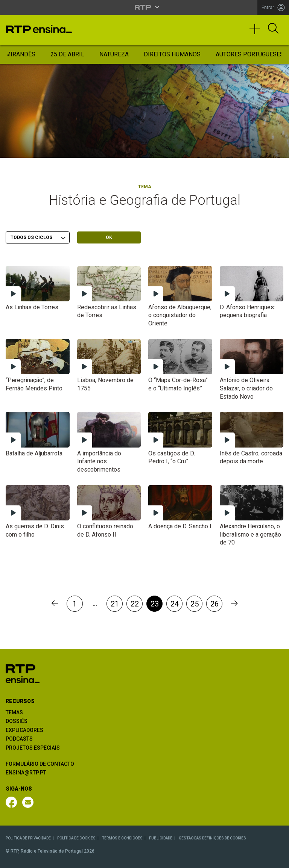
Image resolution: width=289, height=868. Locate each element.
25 (195, 604)
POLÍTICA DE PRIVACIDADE (28, 838)
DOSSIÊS (17, 721)
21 (115, 604)
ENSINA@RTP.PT (26, 773)
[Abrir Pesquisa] (273, 29)
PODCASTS (19, 739)
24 (175, 604)
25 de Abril (67, 54)
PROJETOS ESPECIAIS (33, 748)
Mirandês (20, 54)
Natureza (114, 54)
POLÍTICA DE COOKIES (76, 838)
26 (214, 604)
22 (135, 604)
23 (155, 604)
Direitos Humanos (172, 54)
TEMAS (14, 712)
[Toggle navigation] (257, 32)
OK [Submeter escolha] (109, 237)
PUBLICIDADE (161, 838)
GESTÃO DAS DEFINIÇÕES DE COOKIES (212, 838)
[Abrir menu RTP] (145, 7)
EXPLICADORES (24, 730)
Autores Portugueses (250, 54)
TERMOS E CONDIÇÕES (122, 838)
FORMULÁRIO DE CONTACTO (40, 764)
